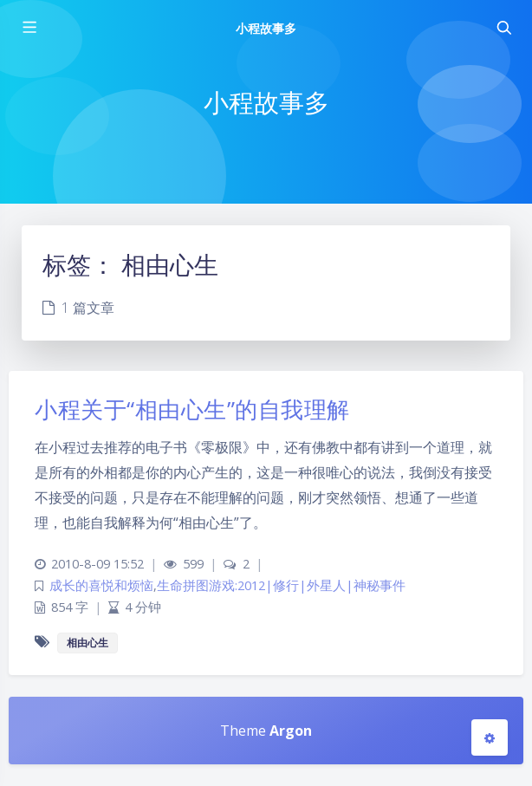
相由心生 (88, 643)
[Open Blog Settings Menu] (490, 737)
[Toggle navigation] (503, 28)
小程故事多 (266, 28)
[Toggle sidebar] (29, 28)
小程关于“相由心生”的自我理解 (192, 409)
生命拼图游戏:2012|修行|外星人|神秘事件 (281, 585)
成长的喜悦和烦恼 (101, 585)
